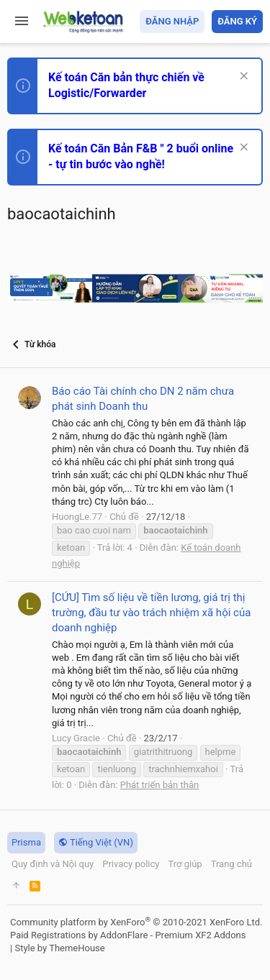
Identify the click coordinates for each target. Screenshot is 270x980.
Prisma (26, 842)
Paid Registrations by (128, 935)
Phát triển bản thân (159, 785)
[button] (22, 22)
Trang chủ (231, 864)
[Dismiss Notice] (242, 77)
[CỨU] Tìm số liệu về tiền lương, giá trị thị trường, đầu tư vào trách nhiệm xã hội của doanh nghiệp (151, 613)
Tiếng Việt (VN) (96, 842)
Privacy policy (131, 864)
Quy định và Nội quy (53, 864)
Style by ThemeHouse (59, 948)
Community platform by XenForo (136, 922)
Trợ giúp (185, 864)
